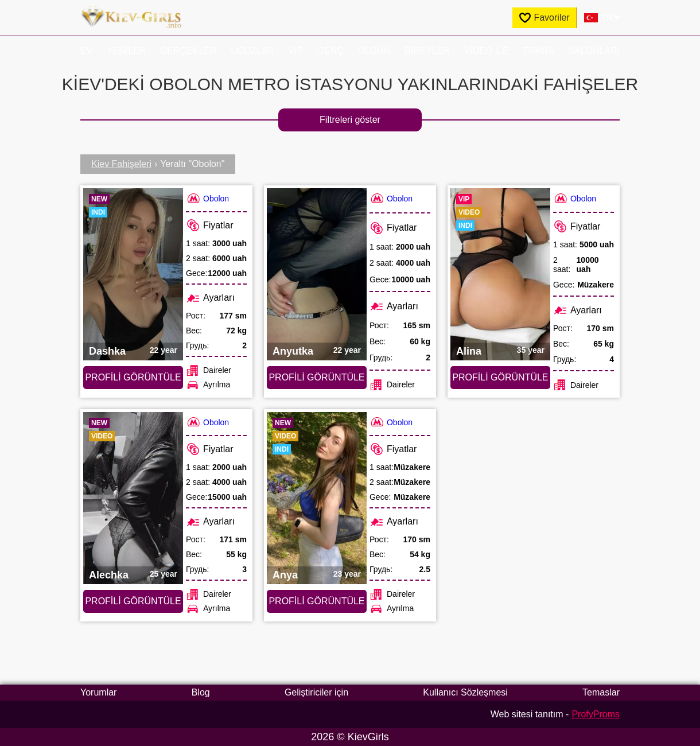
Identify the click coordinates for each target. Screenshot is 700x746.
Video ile (487, 51)
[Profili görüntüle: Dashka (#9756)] (133, 274)
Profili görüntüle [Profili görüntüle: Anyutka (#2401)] (316, 377)
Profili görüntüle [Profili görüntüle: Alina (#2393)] (500, 377)
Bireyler (427, 51)
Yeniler (126, 51)
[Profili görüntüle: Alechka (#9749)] (133, 498)
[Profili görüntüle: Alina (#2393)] (500, 274)
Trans (538, 51)
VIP (295, 51)
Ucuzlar (252, 51)
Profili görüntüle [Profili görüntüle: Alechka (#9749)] (133, 601)
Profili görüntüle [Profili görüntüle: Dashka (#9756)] (133, 377)
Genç (330, 51)
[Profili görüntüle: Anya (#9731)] (317, 498)
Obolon (207, 198)
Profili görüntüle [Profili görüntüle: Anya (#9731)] (316, 601)
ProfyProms (596, 714)
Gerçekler (188, 51)
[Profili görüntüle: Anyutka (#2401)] (317, 274)
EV (86, 51)
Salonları (594, 51)
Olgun (374, 51)
